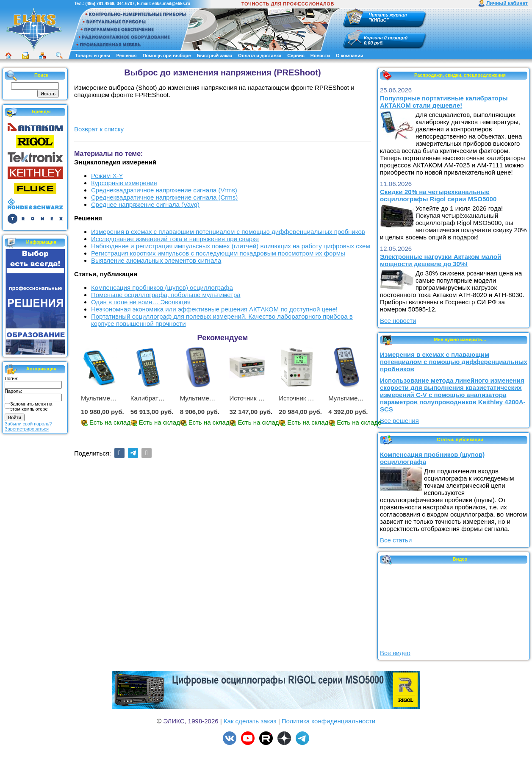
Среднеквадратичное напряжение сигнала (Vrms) (164, 190)
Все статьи (396, 540)
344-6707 (125, 4)
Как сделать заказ (250, 721)
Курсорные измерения (124, 183)
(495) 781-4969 (100, 4)
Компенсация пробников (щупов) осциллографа (162, 288)
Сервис (296, 56)
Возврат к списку (99, 129)
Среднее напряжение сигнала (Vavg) (145, 204)
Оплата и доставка (260, 56)
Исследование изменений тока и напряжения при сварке (175, 239)
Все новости (398, 321)
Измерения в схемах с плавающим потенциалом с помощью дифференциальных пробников (228, 232)
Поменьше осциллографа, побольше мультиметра (166, 295)
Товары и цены (93, 56)
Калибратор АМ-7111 (162, 398)
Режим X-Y (107, 176)
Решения (126, 56)
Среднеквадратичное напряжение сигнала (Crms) (164, 197)
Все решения (399, 421)
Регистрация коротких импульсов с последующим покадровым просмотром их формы (218, 253)
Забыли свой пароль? (28, 424)
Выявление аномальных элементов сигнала (156, 260)
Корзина (373, 38)
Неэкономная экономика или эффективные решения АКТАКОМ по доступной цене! (214, 309)
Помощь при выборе (167, 56)
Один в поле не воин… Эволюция (141, 302)
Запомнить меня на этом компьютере (31, 406)
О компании (350, 56)
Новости (320, 56)
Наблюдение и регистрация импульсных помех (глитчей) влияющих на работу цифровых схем (231, 246)
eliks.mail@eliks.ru (171, 4)
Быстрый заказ (215, 56)
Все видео (395, 653)
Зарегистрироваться (27, 429)
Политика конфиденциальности (328, 721)
